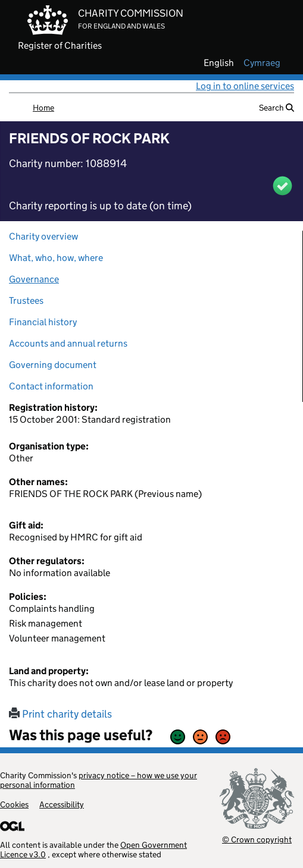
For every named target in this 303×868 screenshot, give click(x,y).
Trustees (26, 301)
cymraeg (262, 63)
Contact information (51, 386)
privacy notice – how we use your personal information (99, 780)
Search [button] (277, 108)
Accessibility (62, 804)
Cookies (14, 804)
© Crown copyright (257, 839)
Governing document (53, 365)
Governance (34, 279)
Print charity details (60, 714)
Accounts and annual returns (68, 343)
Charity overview (43, 236)
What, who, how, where (56, 258)
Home (43, 108)
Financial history (43, 322)
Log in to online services (245, 86)
